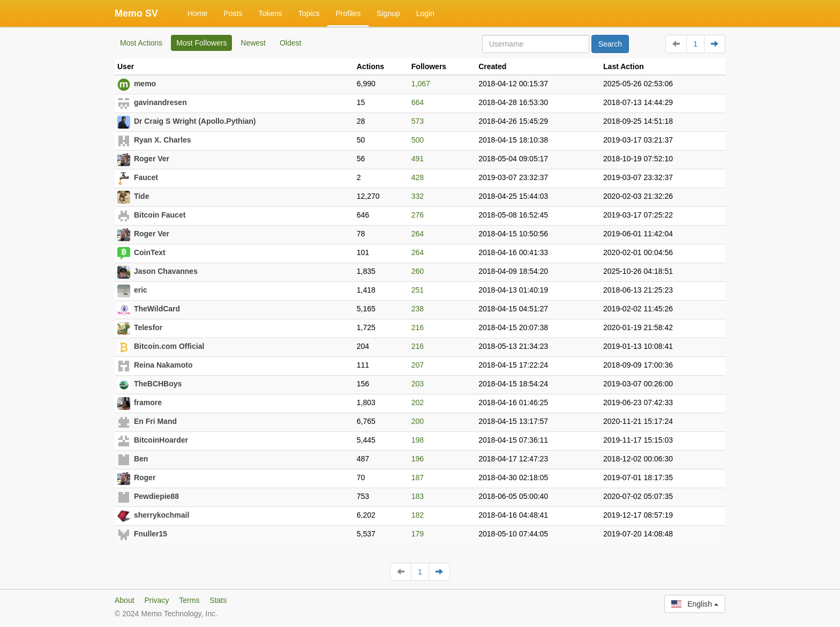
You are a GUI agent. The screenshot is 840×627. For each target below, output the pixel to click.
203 (418, 384)
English (695, 604)
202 (418, 402)
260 (418, 271)
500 (418, 140)
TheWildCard (157, 309)
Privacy (156, 600)
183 (418, 496)
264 (418, 234)
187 (418, 477)
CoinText (150, 252)
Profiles (348, 13)
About (125, 600)
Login (425, 13)
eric (141, 290)
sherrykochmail (162, 515)
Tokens (270, 13)
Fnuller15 (151, 534)
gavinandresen (160, 102)
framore (148, 402)
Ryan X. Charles (163, 140)
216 (418, 327)
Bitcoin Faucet (160, 215)
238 (418, 309)
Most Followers (201, 43)
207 (418, 365)
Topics (309, 13)
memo (145, 84)
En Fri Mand (155, 421)
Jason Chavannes (166, 271)
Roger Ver (152, 159)
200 (418, 421)
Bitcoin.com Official (169, 346)
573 (418, 121)
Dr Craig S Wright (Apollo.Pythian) (195, 121)
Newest (253, 43)
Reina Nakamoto (163, 365)
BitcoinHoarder (161, 440)
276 (418, 215)
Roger (145, 477)
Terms (189, 600)
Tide (142, 196)
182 (418, 515)
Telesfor (148, 327)
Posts (233, 13)
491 (418, 159)
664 (418, 102)
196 (418, 459)
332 (418, 196)
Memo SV (136, 13)
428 (418, 177)
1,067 (421, 84)
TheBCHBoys (158, 384)
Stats (218, 600)
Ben (141, 459)
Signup (388, 13)
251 (418, 290)
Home (197, 13)
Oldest (290, 43)
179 (418, 534)
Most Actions (141, 43)
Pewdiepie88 (156, 496)
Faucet (146, 177)
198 (418, 440)
